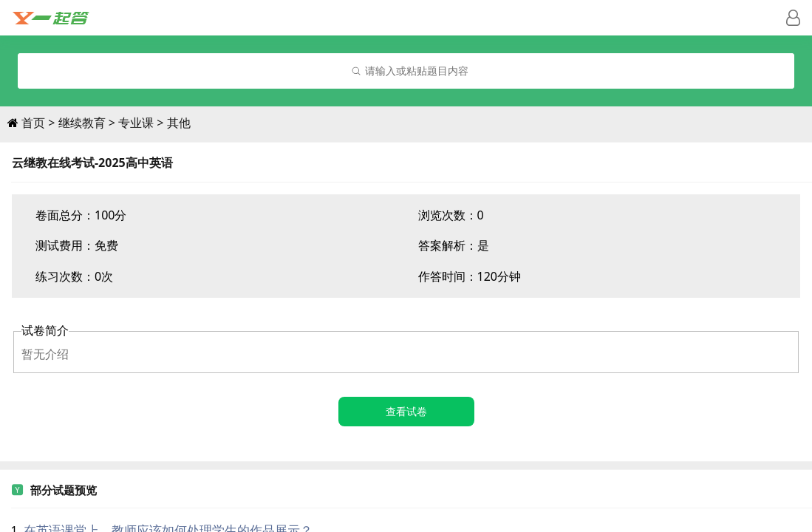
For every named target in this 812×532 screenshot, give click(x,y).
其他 (179, 123)
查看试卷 (406, 411)
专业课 (136, 123)
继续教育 (82, 123)
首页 (33, 123)
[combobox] (406, 71)
